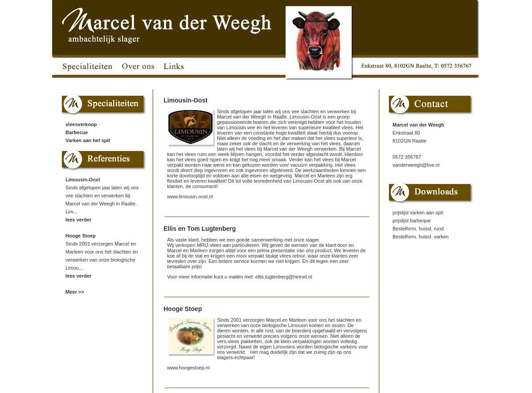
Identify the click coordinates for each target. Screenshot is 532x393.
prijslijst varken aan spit (418, 213)
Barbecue (77, 132)
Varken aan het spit (88, 140)
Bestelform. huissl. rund (418, 229)
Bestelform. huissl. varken (421, 237)
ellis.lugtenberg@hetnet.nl (284, 277)
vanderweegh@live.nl (416, 165)
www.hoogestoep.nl (188, 368)
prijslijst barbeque (412, 221)
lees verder (78, 220)
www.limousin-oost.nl (190, 196)
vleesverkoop (81, 124)
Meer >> (75, 292)
